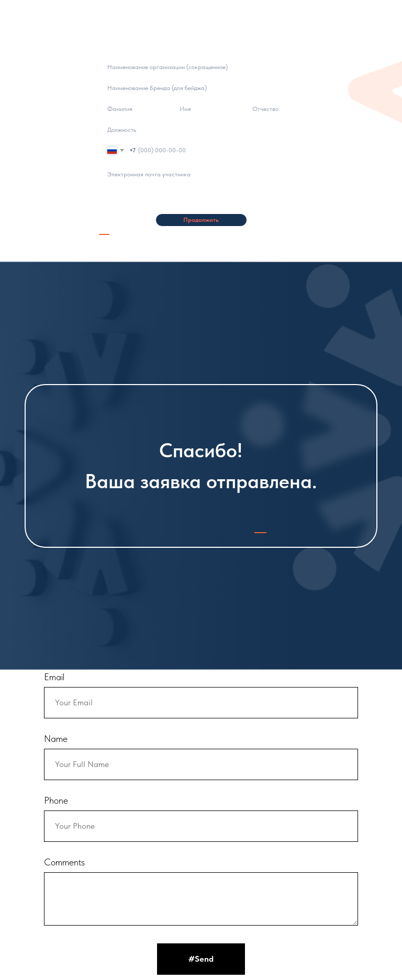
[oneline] (201, 67)
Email (54, 677)
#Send (201, 959)
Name (56, 739)
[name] (129, 109)
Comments (64, 862)
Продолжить (201, 220)
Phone (56, 800)
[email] (201, 174)
